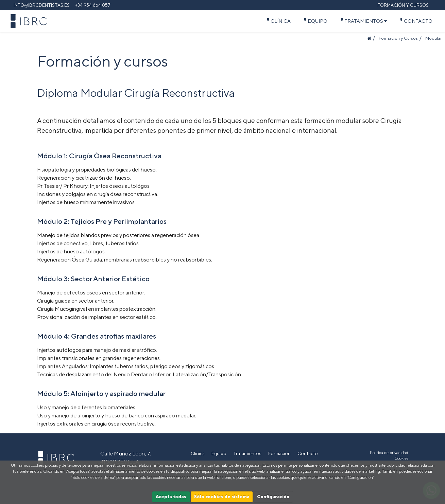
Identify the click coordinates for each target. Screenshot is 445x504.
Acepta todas (171, 497)
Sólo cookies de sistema (222, 497)
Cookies (401, 458)
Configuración (273, 497)
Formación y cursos (403, 5)
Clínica (281, 21)
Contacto (418, 21)
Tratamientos (366, 21)
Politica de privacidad (389, 453)
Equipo (318, 21)
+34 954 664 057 (93, 5)
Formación (279, 453)
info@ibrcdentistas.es (42, 5)
